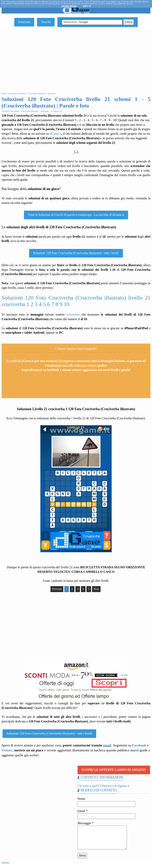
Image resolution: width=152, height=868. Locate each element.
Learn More (69, 6)
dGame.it (56, 134)
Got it (87, 6)
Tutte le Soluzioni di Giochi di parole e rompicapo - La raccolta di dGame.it (76, 215)
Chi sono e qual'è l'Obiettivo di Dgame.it (103, 786)
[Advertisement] (76, 59)
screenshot (73, 314)
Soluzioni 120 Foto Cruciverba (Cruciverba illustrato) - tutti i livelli (76, 253)
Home (5, 863)
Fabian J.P (57, 111)
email (107, 745)
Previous (57, 589)
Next (96, 589)
